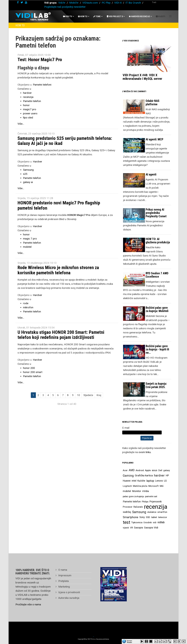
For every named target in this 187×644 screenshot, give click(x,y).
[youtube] (26, 2)
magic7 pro (30, 109)
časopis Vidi (151, 528)
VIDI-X (118, 3)
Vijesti (161, 16)
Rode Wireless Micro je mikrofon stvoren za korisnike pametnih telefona (58, 270)
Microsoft (154, 486)
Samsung (28, 170)
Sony (142, 517)
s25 (25, 174)
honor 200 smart (33, 372)
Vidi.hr (62, 3)
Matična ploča (140, 486)
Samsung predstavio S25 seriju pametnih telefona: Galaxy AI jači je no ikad (65, 141)
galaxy (167, 470)
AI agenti (151, 174)
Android (140, 470)
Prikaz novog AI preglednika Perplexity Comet (156, 213)
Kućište (141, 481)
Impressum (64, 575)
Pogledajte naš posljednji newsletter (65, 7)
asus (155, 470)
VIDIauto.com (90, 3)
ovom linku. (145, 452)
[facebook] (18, 2)
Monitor (137, 491)
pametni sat (151, 496)
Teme (97, 16)
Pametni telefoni (42, 85)
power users (30, 113)
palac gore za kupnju (133, 496)
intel (134, 481)
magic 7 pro (30, 239)
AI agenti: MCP (154, 139)
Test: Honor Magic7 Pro (40, 59)
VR (131, 528)
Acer (125, 470)
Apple (148, 470)
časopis (139, 528)
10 (78, 395)
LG (165, 481)
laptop (150, 481)
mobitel (27, 247)
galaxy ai (28, 182)
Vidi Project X (115, 16)
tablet (154, 517)
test (126, 522)
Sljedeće (88, 395)
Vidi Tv (68, 16)
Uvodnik (148, 522)
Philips (145, 502)
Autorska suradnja (68, 598)
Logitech (127, 486)
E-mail (126, 428)
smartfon (162, 512)
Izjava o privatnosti (69, 592)
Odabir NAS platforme (153, 102)
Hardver (38, 162)
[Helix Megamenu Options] (170, 16)
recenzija (28, 97)
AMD (132, 470)
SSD (148, 517)
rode (26, 303)
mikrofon (28, 307)
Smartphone (131, 517)
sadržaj (127, 512)
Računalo (138, 507)
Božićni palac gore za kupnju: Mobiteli (157, 309)
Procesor (128, 507)
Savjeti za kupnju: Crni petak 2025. (156, 385)
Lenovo (159, 481)
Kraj (99, 395)
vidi (155, 522)
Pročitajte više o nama (28, 604)
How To (83, 16)
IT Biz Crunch (133, 3)
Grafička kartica (144, 475)
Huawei (127, 481)
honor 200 (29, 368)
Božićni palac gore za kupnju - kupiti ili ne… (157, 349)
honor (26, 105)
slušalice (152, 512)
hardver (27, 93)
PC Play (106, 3)
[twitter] (22, 2)
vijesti (126, 528)
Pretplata (63, 581)
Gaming (128, 476)
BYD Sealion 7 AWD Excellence (157, 275)
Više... (21, 124)
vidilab (161, 522)
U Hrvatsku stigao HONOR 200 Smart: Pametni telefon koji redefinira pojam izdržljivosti (61, 335)
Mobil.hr (74, 3)
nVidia (146, 491)
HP (167, 476)
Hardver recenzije (139, 16)
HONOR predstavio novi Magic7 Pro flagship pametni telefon (59, 205)
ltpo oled (28, 118)
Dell (160, 470)
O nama (62, 570)
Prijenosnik (156, 502)
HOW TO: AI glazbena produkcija (158, 241)
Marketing (64, 587)
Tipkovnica (137, 522)
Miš (162, 486)
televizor (163, 517)
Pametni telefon (32, 101)
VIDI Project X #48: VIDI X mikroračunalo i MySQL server (142, 77)
